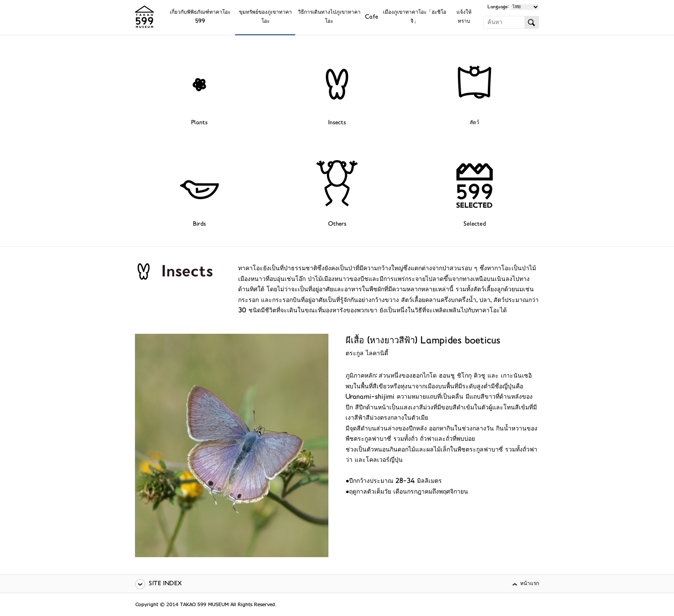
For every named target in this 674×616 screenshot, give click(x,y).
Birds (199, 224)
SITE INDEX (165, 584)
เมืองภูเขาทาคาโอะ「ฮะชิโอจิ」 (415, 17)
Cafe (372, 17)
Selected (475, 224)
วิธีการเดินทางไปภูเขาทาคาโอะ (329, 17)
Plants (199, 123)
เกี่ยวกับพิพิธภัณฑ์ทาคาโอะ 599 (200, 17)
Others (337, 224)
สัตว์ (475, 123)
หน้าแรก (530, 584)
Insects (337, 123)
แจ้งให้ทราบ (464, 17)
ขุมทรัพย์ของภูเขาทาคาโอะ (265, 17)
